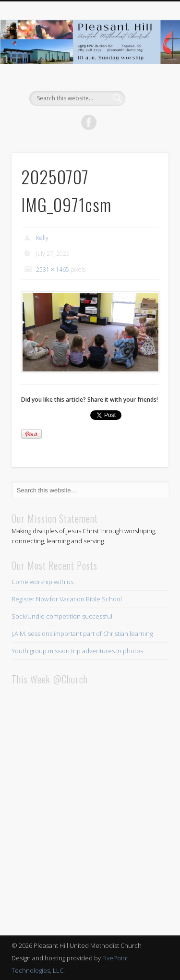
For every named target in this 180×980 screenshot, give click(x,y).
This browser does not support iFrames (90, 807)
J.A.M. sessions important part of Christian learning (82, 633)
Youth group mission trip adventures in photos (77, 651)
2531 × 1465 (53, 269)
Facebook (89, 122)
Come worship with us (42, 582)
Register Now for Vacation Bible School (67, 599)
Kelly (42, 238)
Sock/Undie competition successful (62, 616)
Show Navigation (145, 86)
